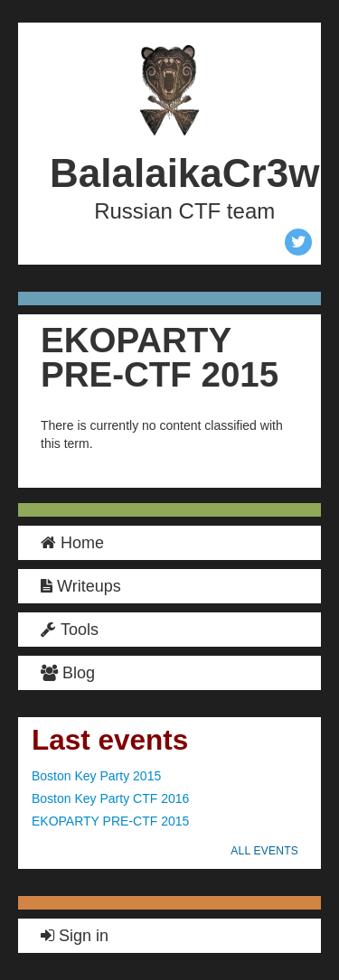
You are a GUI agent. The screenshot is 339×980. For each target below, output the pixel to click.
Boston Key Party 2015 (96, 776)
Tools (70, 630)
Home (72, 543)
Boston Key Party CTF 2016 (110, 798)
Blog (68, 673)
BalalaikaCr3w (184, 173)
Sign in (75, 936)
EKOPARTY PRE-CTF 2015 (110, 821)
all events (264, 851)
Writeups (81, 586)
